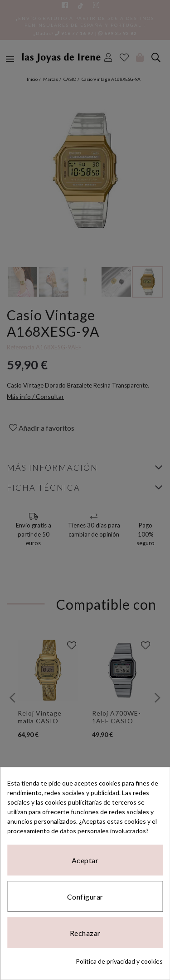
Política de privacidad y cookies (119, 961)
